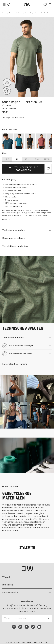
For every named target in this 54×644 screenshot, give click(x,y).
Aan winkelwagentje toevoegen (23, 166)
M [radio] (17, 156)
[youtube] (39, 624)
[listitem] (8, 138)
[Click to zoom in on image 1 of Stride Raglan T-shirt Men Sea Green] (27, 57)
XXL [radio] (47, 156)
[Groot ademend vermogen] (6, 83)
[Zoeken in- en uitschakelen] (9, 5)
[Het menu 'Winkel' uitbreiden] (27, 574)
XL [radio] (37, 156)
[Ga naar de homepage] (27, 5)
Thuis (4, 13)
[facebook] (14, 624)
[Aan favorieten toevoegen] (48, 166)
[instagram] (20, 624)
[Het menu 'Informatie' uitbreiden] (27, 582)
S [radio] (7, 156)
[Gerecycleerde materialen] (6, 91)
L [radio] (27, 156)
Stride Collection (9, 105)
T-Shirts (19, 13)
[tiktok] (33, 624)
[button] (27, 235)
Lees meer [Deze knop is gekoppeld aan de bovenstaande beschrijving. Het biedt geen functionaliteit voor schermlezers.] (7, 216)
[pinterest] (27, 624)
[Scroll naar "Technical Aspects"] (27, 227)
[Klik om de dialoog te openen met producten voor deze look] (13, 385)
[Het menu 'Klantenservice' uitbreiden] (27, 589)
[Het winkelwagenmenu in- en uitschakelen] (50, 5)
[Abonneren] (48, 615)
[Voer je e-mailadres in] (23, 615)
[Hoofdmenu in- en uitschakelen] (4, 5)
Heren (11, 13)
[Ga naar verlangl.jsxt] (45, 5)
